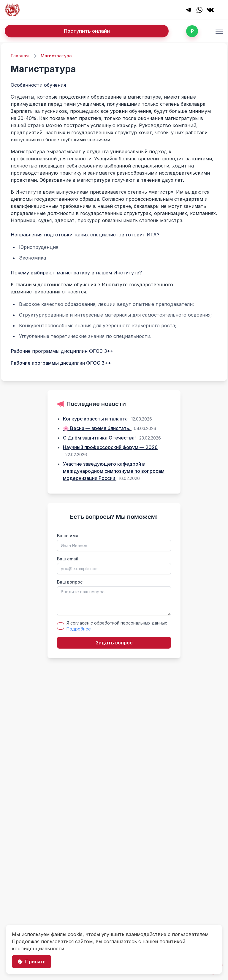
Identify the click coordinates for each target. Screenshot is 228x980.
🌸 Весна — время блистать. (97, 428)
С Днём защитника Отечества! (100, 438)
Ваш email (68, 559)
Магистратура (56, 56)
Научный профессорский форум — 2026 (110, 447)
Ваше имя (68, 536)
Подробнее (79, 629)
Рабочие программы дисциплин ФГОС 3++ (61, 363)
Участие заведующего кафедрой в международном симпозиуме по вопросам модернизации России (114, 471)
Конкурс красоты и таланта (96, 419)
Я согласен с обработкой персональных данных (117, 626)
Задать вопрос (114, 643)
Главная (20, 56)
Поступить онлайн (87, 31)
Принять (32, 962)
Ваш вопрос (70, 582)
